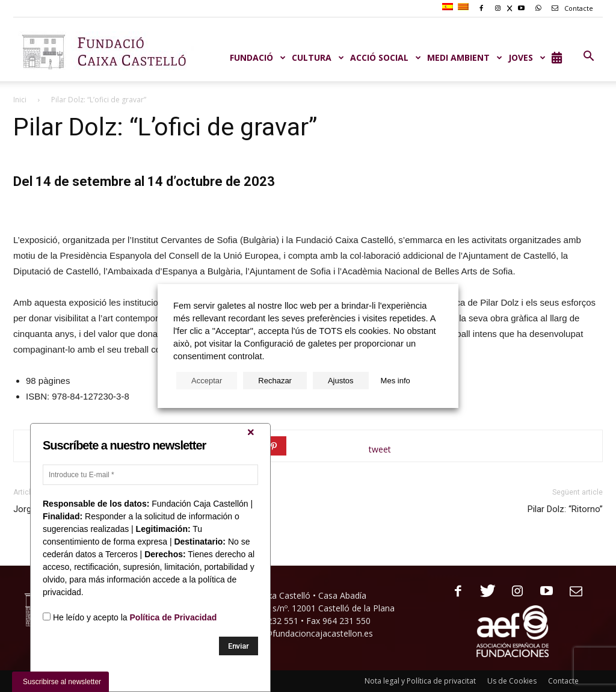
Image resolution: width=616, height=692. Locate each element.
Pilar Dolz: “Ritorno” (565, 509)
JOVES (527, 57)
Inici (20, 100)
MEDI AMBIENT (465, 57)
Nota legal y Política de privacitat (420, 681)
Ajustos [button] (341, 381)
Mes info (396, 381)
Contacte (570, 8)
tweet (380, 449)
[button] (588, 57)
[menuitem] (449, 7)
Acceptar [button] (207, 381)
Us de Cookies (512, 681)
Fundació (258, 57)
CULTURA (318, 57)
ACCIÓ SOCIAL (386, 57)
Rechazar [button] (275, 381)
